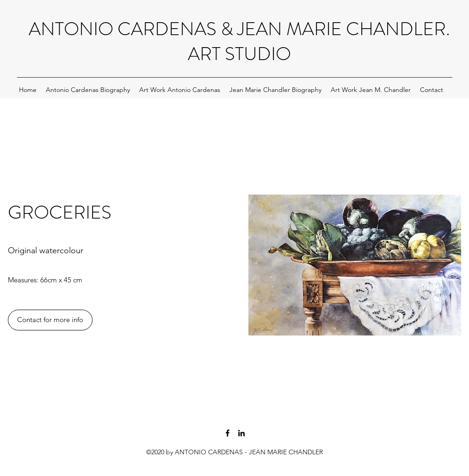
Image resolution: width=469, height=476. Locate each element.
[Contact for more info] (50, 320)
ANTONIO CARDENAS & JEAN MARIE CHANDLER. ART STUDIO (239, 41)
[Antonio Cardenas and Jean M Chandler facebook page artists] (228, 433)
